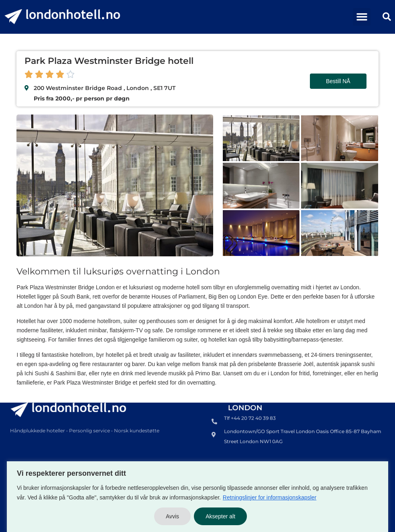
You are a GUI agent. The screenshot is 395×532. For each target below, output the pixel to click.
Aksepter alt (220, 516)
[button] (362, 17)
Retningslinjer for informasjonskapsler (270, 497)
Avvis (172, 516)
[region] (197, 497)
